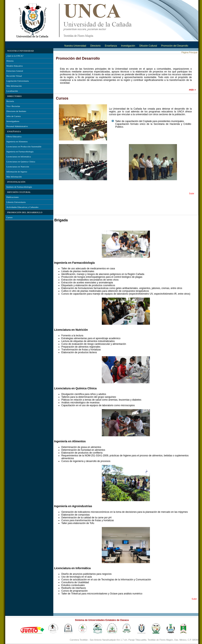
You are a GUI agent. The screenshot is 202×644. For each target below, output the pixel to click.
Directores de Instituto (16, 111)
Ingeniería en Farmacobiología (20, 152)
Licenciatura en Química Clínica (21, 162)
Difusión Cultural (148, 46)
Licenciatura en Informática (19, 157)
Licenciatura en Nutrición (18, 167)
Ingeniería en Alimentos (17, 141)
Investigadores (13, 121)
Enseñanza (111, 46)
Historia (10, 61)
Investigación (128, 46)
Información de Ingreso (17, 172)
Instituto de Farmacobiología (19, 187)
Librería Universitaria (16, 202)
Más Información (14, 86)
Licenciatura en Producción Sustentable (24, 147)
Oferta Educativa (14, 136)
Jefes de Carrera (14, 116)
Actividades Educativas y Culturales (22, 207)
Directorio (95, 46)
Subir (192, 193)
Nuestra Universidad (75, 46)
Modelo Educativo (15, 66)
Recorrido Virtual (14, 76)
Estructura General (15, 71)
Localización (12, 91)
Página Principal (190, 52)
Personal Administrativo (17, 126)
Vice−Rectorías (13, 106)
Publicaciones (13, 197)
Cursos (10, 217)
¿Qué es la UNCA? (15, 56)
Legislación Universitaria (18, 81)
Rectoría (10, 101)
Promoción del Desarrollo (175, 46)
